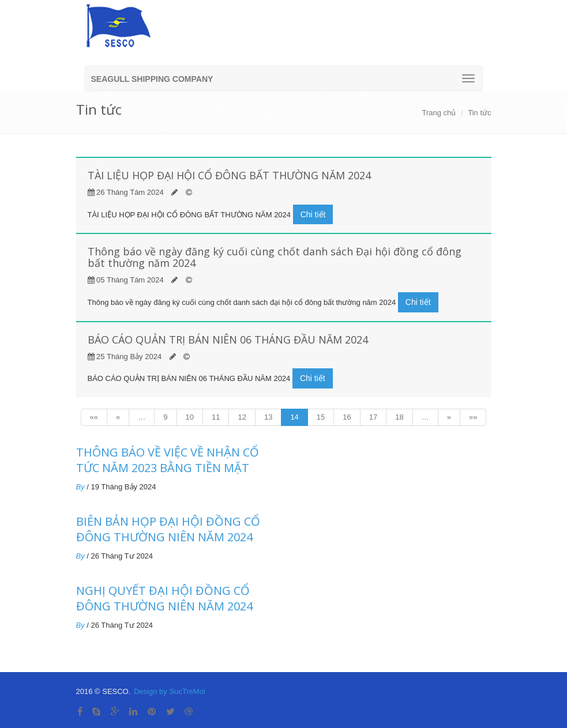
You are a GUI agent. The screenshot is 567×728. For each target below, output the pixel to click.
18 (399, 417)
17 (373, 417)
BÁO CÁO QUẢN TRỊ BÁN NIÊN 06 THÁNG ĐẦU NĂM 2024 (228, 340)
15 (321, 417)
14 (294, 417)
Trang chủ (439, 113)
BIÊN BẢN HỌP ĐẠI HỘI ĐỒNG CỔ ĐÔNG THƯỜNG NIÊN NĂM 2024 (168, 529)
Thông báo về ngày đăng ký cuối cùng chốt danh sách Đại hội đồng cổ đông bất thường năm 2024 (275, 257)
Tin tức (479, 113)
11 (216, 417)
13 (268, 417)
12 (242, 417)
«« (94, 417)
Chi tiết (313, 214)
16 (347, 417)
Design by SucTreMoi (170, 691)
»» (473, 417)
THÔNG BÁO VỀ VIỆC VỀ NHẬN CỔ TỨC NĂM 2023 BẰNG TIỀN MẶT (168, 460)
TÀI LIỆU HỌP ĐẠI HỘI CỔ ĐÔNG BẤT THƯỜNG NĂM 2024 (229, 175)
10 (190, 417)
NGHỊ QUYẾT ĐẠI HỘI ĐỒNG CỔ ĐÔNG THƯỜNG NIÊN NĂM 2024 (164, 598)
